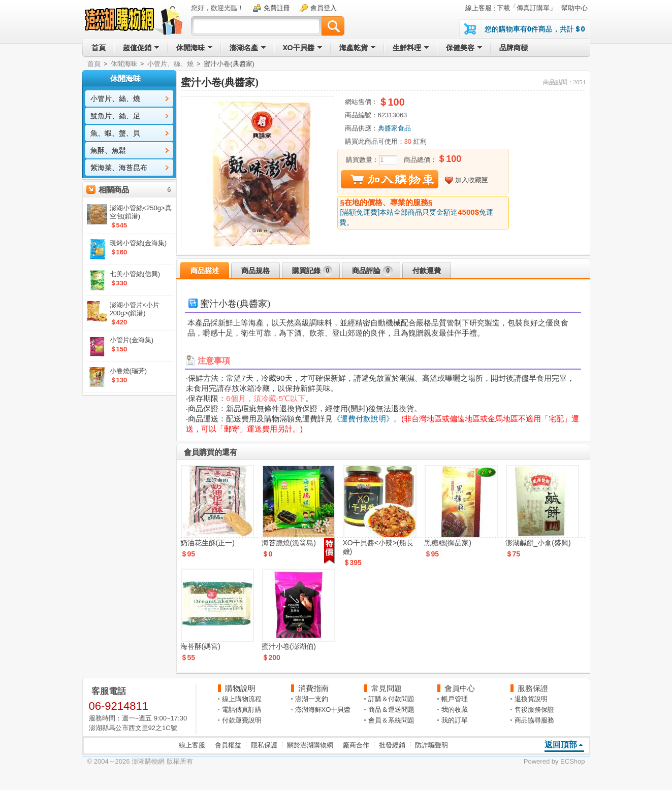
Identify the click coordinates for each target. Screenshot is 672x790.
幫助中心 (574, 8)
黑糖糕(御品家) (448, 543)
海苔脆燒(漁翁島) (289, 543)
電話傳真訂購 (242, 710)
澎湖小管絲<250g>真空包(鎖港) (141, 212)
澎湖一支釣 (312, 699)
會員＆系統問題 (391, 720)
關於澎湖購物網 (310, 745)
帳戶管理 (455, 699)
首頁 (94, 64)
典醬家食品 (394, 128)
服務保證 (533, 688)
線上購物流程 (242, 699)
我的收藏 (455, 710)
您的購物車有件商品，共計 (535, 29)
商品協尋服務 (534, 720)
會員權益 (228, 745)
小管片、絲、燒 (170, 64)
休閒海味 (124, 64)
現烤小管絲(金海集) (138, 243)
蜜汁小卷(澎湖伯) (289, 646)
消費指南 (313, 688)
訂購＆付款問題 (391, 699)
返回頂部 (561, 745)
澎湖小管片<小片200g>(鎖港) (135, 309)
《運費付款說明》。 (367, 419)
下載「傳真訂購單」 (526, 8)
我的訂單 (455, 720)
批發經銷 (392, 745)
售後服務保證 (534, 710)
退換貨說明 (531, 699)
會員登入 (324, 8)
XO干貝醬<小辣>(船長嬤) (378, 547)
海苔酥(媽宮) (200, 646)
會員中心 (460, 688)
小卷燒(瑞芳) (129, 371)
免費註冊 (277, 8)
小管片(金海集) (132, 340)
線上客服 (478, 8)
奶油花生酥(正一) (207, 543)
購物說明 (240, 688)
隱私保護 (264, 745)
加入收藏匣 (472, 180)
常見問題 (387, 688)
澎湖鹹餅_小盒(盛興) (538, 543)
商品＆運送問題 (391, 710)
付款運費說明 (242, 720)
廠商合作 (356, 745)
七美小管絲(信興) (135, 274)
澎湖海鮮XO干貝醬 (323, 710)
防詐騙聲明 (431, 745)
